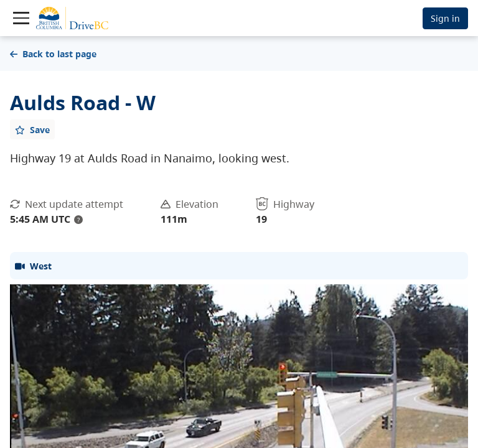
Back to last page (53, 54)
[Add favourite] (32, 129)
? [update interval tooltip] (78, 220)
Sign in (445, 18)
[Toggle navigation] (21, 18)
